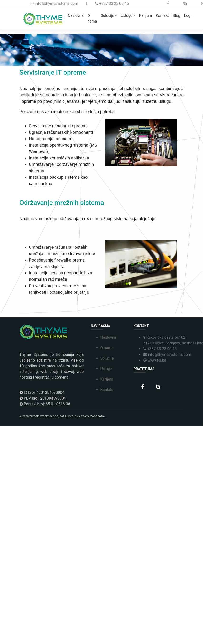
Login (189, 16)
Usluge (126, 16)
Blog (177, 16)
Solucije (107, 16)
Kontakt (162, 16)
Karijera (145, 16)
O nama (92, 18)
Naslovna (76, 16)
